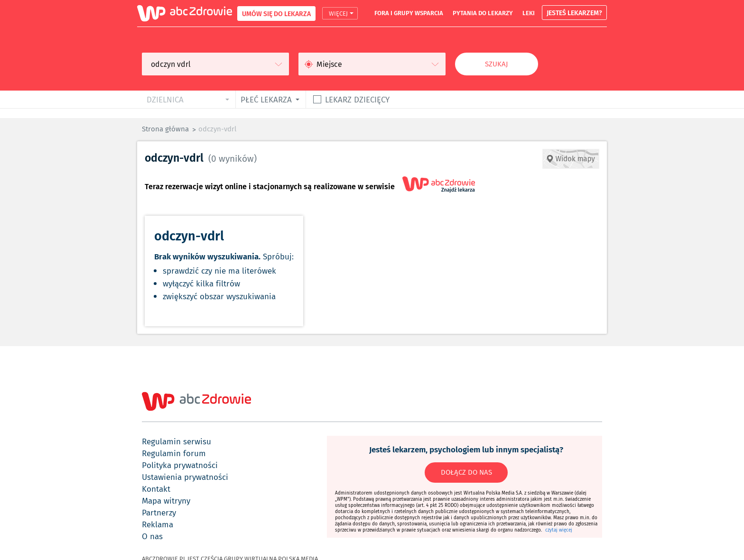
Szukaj (497, 64)
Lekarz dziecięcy (357, 99)
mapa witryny (166, 501)
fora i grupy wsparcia (409, 13)
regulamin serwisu (177, 441)
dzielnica (165, 99)
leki (529, 13)
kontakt (156, 489)
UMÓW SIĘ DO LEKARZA (276, 14)
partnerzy (159, 513)
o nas (152, 536)
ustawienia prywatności (185, 477)
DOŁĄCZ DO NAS (466, 472)
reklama (158, 524)
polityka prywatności (180, 465)
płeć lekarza (266, 99)
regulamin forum (174, 453)
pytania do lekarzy (483, 13)
